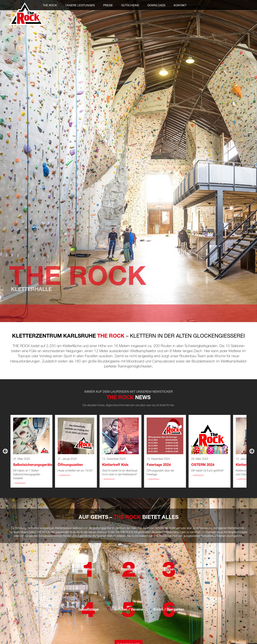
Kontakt (180, 5)
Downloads (156, 5)
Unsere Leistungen (80, 5)
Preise (108, 5)
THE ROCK (50, 5)
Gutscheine (130, 5)
